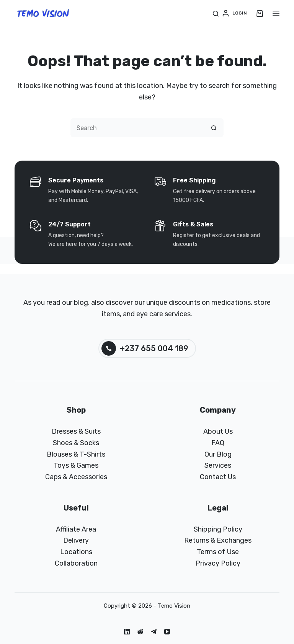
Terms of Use (218, 552)
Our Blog (218, 454)
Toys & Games (76, 465)
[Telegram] (154, 632)
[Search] (216, 14)
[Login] (235, 13)
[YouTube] (167, 632)
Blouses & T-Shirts (76, 454)
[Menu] (276, 13)
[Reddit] (140, 632)
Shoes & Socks (76, 443)
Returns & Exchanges (218, 540)
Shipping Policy (218, 529)
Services (218, 465)
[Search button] (214, 128)
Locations (76, 552)
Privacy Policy (218, 563)
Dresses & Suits (76, 431)
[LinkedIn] (127, 632)
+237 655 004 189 (145, 348)
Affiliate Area (76, 529)
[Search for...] (137, 128)
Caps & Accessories (76, 477)
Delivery (76, 540)
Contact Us (218, 477)
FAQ (218, 443)
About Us (218, 431)
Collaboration (76, 563)
